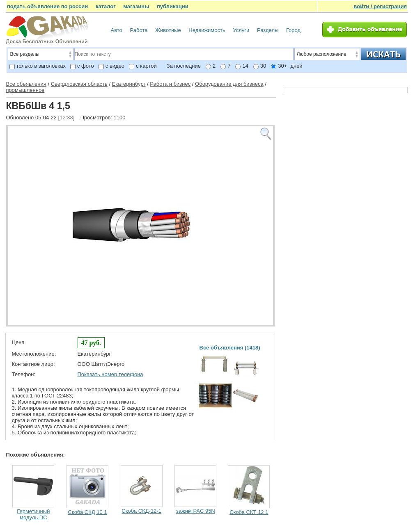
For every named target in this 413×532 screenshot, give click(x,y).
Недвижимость (207, 30)
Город (293, 30)
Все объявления (26, 84)
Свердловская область (79, 84)
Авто (117, 30)
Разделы (268, 30)
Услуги (241, 30)
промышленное (25, 90)
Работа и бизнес (170, 84)
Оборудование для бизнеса (229, 84)
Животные (168, 30)
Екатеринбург (129, 84)
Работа (139, 30)
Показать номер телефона (110, 374)
